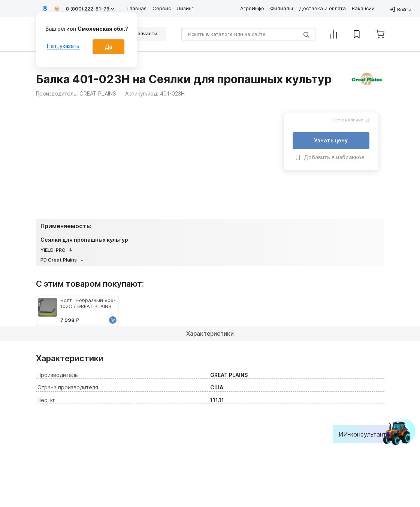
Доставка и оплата (322, 8)
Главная (137, 8)
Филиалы (282, 8)
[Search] (248, 34)
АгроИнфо (252, 8)
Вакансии (363, 8)
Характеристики (210, 334)
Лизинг (185, 8)
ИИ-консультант (368, 434)
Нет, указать (63, 46)
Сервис (162, 8)
